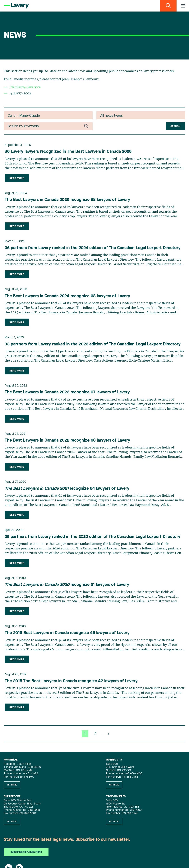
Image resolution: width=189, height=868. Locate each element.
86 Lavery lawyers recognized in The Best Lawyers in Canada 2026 (68, 152)
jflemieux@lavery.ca (25, 87)
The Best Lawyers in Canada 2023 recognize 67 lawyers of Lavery (67, 392)
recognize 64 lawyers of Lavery (67, 489)
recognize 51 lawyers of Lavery (67, 585)
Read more (17, 178)
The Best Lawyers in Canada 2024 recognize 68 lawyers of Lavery (67, 296)
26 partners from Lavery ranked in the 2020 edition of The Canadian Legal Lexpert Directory (92, 537)
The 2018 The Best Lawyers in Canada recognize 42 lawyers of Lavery (71, 681)
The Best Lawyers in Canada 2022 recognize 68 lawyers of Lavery (67, 440)
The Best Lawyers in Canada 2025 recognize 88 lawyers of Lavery (67, 200)
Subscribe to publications (26, 852)
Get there (12, 785)
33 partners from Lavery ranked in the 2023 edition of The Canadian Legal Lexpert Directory (93, 344)
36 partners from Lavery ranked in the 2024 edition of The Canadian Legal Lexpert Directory (93, 248)
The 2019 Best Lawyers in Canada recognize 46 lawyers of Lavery (67, 633)
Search (175, 126)
